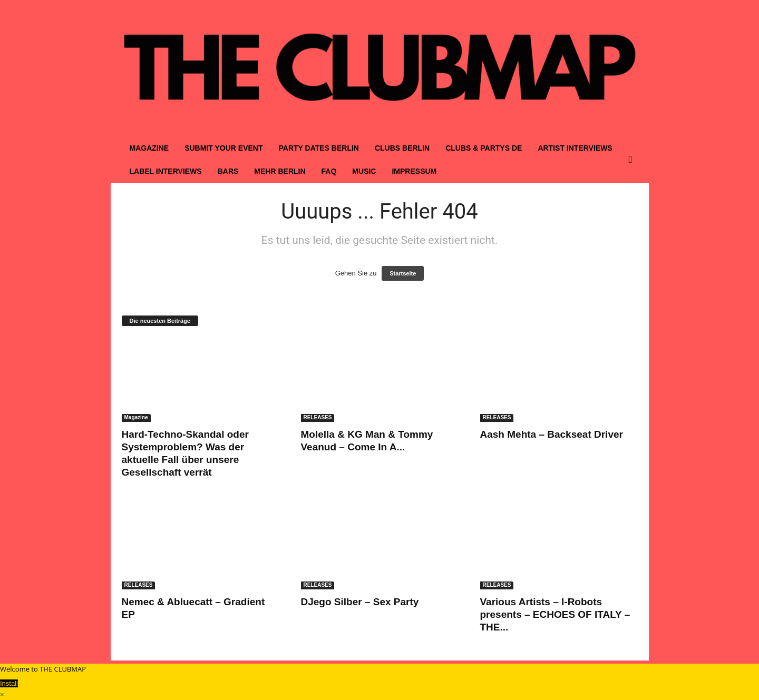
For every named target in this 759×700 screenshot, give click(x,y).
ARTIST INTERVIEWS (575, 148)
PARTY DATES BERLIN (318, 148)
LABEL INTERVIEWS (166, 171)
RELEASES (318, 417)
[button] (633, 160)
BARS (228, 171)
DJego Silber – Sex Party (360, 602)
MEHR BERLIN (280, 171)
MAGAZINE (149, 148)
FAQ (329, 171)
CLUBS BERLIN (402, 148)
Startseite (403, 273)
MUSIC (364, 171)
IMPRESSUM (414, 171)
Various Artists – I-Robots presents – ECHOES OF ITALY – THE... (555, 614)
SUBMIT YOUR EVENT (223, 148)
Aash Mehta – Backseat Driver (552, 434)
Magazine (136, 417)
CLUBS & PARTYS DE (484, 148)
